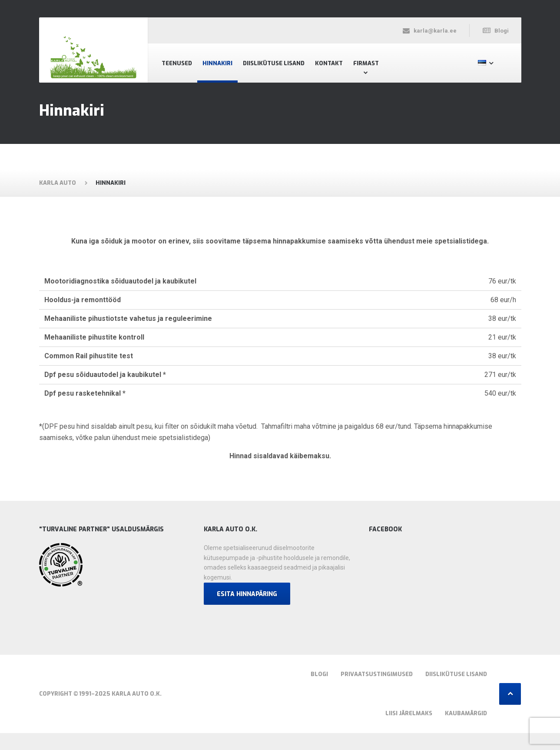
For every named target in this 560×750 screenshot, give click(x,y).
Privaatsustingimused (377, 674)
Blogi (319, 674)
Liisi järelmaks (409, 713)
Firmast (366, 63)
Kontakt (329, 63)
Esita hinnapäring (247, 594)
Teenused (177, 63)
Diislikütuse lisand (274, 63)
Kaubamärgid (466, 713)
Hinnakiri (217, 63)
